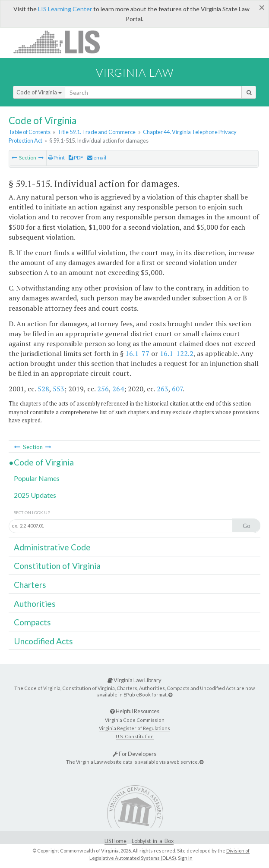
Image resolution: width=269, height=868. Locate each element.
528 (43, 389)
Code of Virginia (39, 92)
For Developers (134, 754)
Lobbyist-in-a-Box (153, 841)
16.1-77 (137, 353)
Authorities (35, 604)
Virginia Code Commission (135, 720)
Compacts (32, 622)
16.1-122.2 (177, 353)
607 (177, 389)
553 (59, 389)
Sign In (185, 858)
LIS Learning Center (65, 9)
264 (118, 389)
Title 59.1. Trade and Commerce (97, 132)
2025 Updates (35, 495)
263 (163, 389)
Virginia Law (135, 72)
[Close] (262, 7)
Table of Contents (30, 132)
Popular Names (37, 478)
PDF (76, 158)
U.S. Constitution (135, 736)
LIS (62, 42)
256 (103, 389)
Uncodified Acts (43, 641)
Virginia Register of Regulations (134, 728)
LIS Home (116, 841)
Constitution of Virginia (57, 566)
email (97, 158)
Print (56, 158)
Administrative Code (52, 547)
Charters (30, 585)
